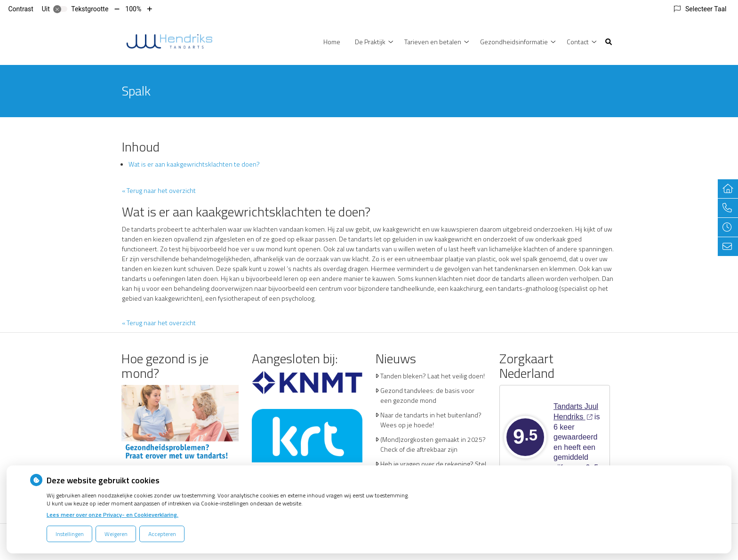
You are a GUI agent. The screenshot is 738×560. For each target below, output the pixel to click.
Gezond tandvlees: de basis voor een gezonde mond (427, 395)
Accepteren (162, 534)
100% (133, 9)
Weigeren (116, 534)
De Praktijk (370, 42)
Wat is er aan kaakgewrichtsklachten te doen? (194, 164)
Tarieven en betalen (433, 42)
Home (332, 42)
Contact (578, 42)
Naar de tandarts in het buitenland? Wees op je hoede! (431, 420)
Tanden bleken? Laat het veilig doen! (433, 376)
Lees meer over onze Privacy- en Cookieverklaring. (112, 515)
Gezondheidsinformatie (514, 42)
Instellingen (70, 534)
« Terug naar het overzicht (159, 190)
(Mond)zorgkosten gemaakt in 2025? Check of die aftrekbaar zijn (433, 444)
